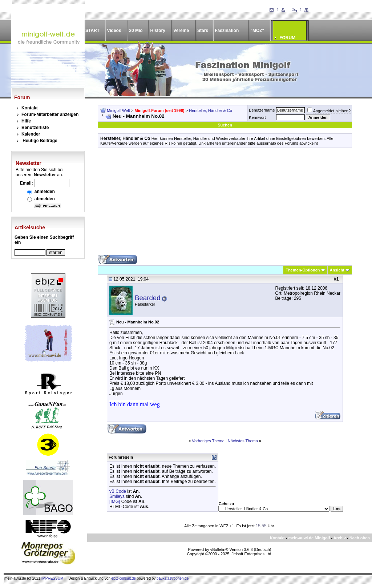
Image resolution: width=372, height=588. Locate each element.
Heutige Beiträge (40, 141)
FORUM (287, 38)
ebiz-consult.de (124, 578)
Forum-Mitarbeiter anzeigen (50, 114)
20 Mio (136, 31)
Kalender (31, 134)
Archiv (340, 538)
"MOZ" (257, 31)
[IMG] (115, 502)
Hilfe (26, 121)
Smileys (117, 496)
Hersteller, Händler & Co (211, 110)
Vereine (181, 31)
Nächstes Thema (243, 441)
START (92, 31)
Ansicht (337, 270)
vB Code (118, 491)
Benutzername (262, 110)
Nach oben (360, 538)
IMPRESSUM (52, 578)
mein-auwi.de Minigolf (309, 538)
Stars (203, 31)
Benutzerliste (35, 128)
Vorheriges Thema (208, 441)
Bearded (148, 298)
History (158, 31)
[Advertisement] (225, 204)
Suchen (225, 125)
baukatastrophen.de (173, 578)
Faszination (227, 31)
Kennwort (257, 117)
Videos (114, 31)
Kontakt (30, 108)
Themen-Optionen (303, 270)
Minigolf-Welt (118, 110)
